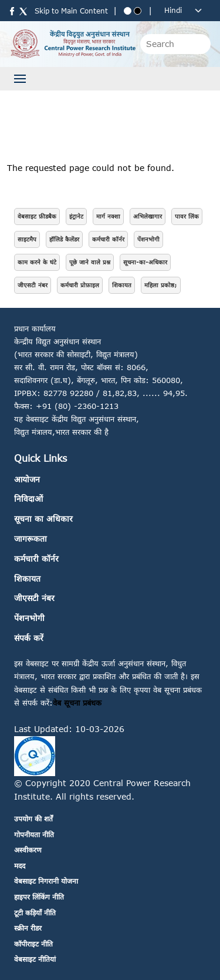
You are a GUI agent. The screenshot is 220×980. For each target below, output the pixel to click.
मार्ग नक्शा (108, 216)
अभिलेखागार (148, 216)
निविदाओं (28, 499)
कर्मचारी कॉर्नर (108, 239)
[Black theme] (138, 11)
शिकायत (122, 285)
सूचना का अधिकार (43, 518)
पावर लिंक (187, 216)
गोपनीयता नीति (34, 835)
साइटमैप (27, 239)
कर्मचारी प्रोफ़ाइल (80, 285)
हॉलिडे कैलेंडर (64, 239)
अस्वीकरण (28, 850)
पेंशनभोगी (148, 239)
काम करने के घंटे (37, 262)
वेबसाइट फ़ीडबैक (37, 216)
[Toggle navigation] (20, 79)
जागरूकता (31, 538)
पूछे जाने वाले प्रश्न (90, 262)
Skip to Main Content (71, 11)
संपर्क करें (29, 638)
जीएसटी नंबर (33, 285)
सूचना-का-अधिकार (145, 262)
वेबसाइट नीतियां (35, 959)
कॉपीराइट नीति (33, 944)
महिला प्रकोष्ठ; (161, 285)
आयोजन (27, 479)
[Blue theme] (128, 11)
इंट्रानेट (76, 216)
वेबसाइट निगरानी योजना (46, 881)
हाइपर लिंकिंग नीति (39, 897)
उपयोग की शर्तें (33, 819)
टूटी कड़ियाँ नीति (35, 913)
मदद (20, 866)
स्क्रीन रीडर (28, 928)
